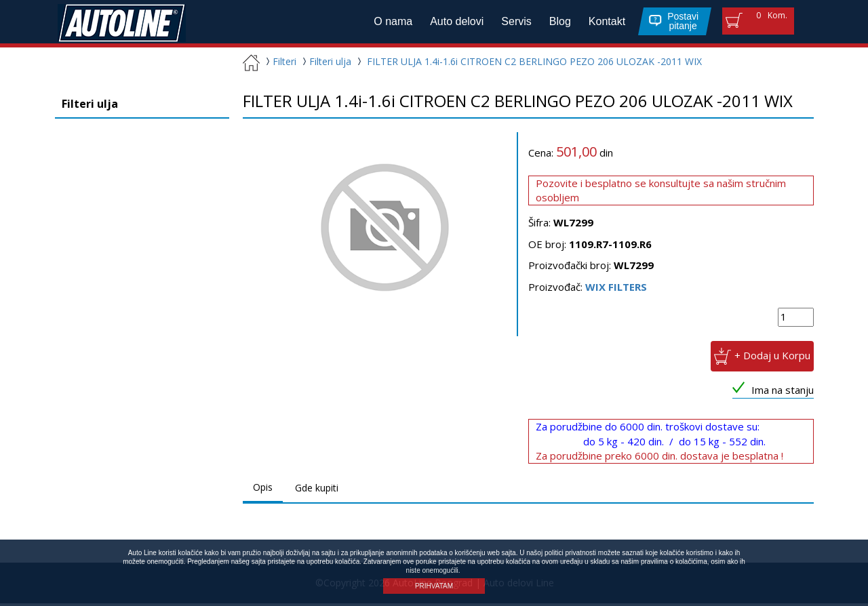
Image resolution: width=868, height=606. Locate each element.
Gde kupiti (317, 490)
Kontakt (602, 23)
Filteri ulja (325, 64)
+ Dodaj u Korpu (772, 358)
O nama (389, 23)
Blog (555, 23)
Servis (512, 23)
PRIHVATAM (434, 586)
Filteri (279, 64)
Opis (263, 490)
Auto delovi (453, 23)
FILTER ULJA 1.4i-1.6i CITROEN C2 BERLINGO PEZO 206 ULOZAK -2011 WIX (534, 64)
